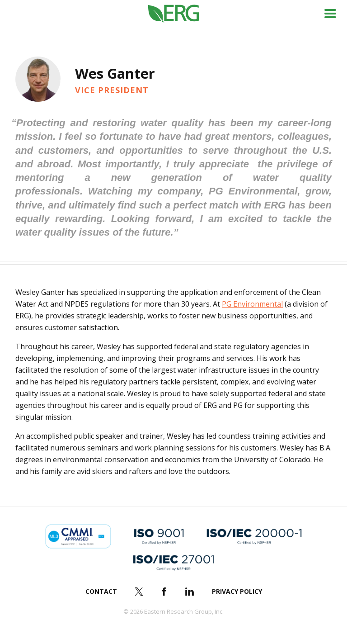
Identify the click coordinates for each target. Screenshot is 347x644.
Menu (330, 14)
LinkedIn (190, 592)
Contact (101, 591)
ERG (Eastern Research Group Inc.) (174, 14)
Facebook (164, 592)
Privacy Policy (237, 591)
